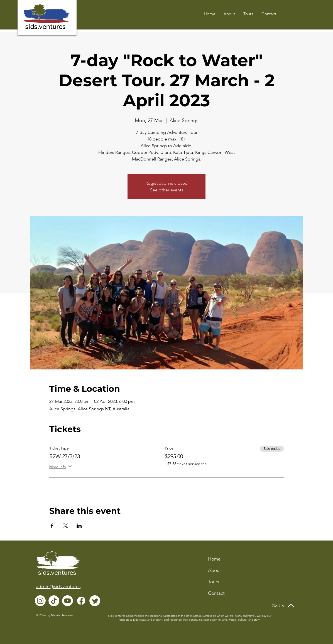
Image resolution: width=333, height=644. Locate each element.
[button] (269, 14)
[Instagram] (40, 601)
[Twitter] (95, 601)
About (215, 570)
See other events (167, 190)
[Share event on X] (66, 526)
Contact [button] (216, 593)
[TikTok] (54, 601)
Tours (214, 582)
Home (214, 559)
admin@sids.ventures (58, 587)
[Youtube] (68, 601)
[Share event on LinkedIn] (79, 526)
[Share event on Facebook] (52, 526)
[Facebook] (81, 601)
